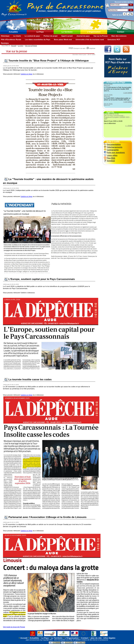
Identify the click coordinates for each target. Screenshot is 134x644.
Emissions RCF (114, 40)
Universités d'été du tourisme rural (90, 40)
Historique (5, 36)
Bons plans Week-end (63, 40)
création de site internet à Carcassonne (95, 640)
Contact (121, 32)
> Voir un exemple (127, 7)
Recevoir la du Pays (124, 2)
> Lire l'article (128, 93)
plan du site (96, 638)
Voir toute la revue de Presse (14, 627)
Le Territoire (67, 32)
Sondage (109, 161)
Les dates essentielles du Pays (38, 40)
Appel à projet (67, 36)
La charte (17, 36)
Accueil (14, 46)
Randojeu (5, 43)
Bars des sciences (119, 36)
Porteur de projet (51, 36)
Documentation (112, 144)
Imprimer (91, 48)
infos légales (109, 638)
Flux (110, 158)
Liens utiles (111, 155)
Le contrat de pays (32, 36)
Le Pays (40, 32)
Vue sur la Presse (101, 36)
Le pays (21, 46)
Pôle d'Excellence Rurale (11, 40)
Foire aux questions (114, 152)
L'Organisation (94, 32)
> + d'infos (129, 126)
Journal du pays (83, 36)
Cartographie (111, 150)
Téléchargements (113, 147)
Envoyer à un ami (77, 48)
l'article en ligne (26, 74)
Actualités (13, 32)
